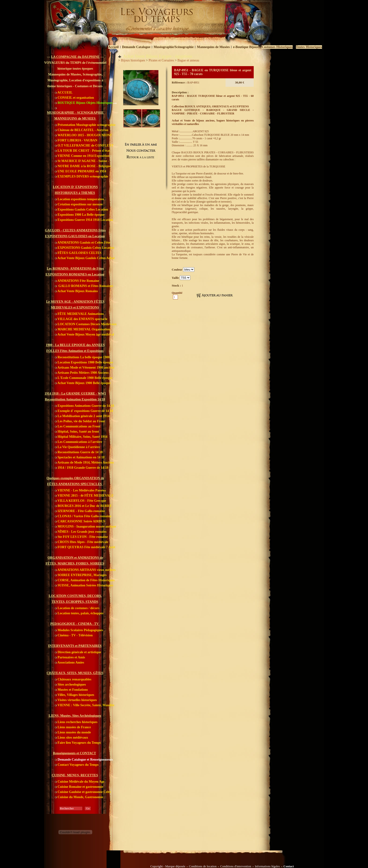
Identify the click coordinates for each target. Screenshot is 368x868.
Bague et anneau (188, 60)
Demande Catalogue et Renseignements (84, 760)
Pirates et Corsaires (161, 60)
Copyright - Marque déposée (168, 866)
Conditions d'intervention (236, 866)
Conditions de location (203, 866)
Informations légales (267, 866)
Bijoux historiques (133, 60)
